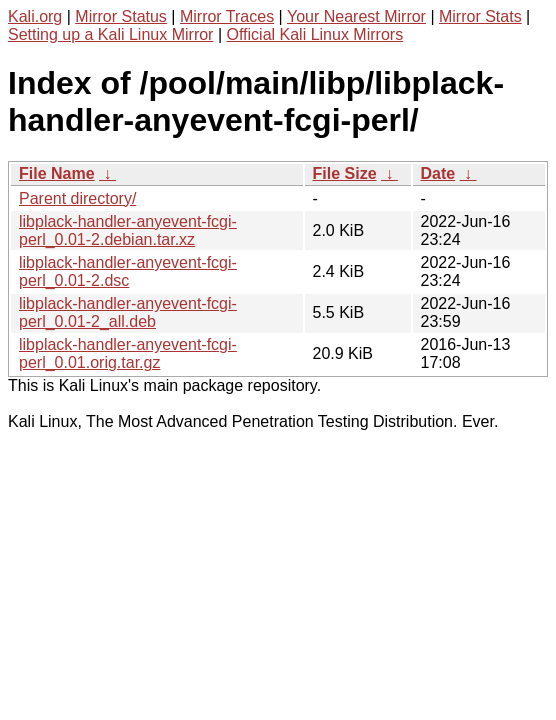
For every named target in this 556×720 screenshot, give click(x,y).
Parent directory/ (77, 198)
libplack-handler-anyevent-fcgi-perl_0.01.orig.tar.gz (128, 353)
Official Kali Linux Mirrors (314, 34)
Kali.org (35, 16)
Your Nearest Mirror (356, 16)
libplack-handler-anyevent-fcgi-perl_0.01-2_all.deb (128, 312)
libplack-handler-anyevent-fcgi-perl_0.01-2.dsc (128, 271)
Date (438, 173)
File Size (345, 173)
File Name (57, 173)
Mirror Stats (480, 16)
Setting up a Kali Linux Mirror (110, 34)
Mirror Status (121, 16)
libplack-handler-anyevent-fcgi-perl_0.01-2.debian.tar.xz (128, 230)
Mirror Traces (227, 16)
